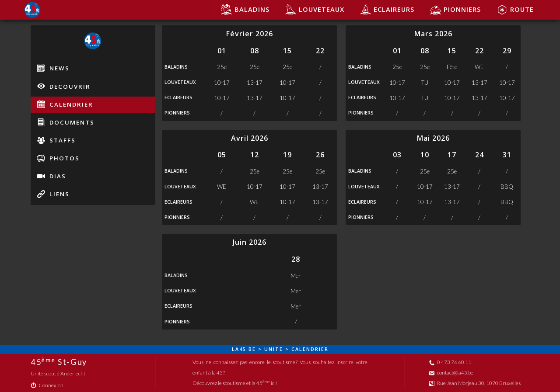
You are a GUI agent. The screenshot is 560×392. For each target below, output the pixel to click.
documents (66, 122)
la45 (239, 349)
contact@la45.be (451, 373)
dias (52, 176)
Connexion (47, 385)
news (53, 68)
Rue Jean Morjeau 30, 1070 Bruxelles (475, 383)
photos (58, 158)
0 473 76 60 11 (450, 362)
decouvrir (64, 86)
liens (53, 194)
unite (274, 349)
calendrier (65, 104)
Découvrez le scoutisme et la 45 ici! (235, 383)
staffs (56, 140)
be (252, 349)
